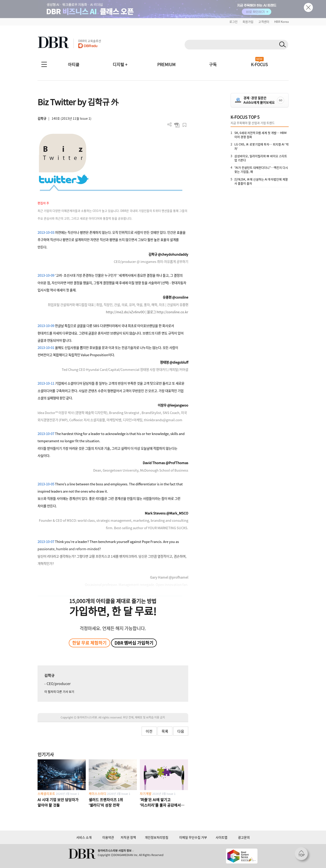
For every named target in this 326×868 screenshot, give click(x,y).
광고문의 (244, 837)
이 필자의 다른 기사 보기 (59, 691)
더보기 (170, 125)
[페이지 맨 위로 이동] (303, 855)
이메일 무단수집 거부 (193, 837)
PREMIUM (166, 64)
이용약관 (108, 837)
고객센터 (264, 22)
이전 (149, 731)
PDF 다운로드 (177, 125)
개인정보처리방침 (157, 837)
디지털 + (120, 64)
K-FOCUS (259, 64)
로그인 (233, 22)
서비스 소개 (84, 837)
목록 (165, 731)
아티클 (74, 64)
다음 (181, 731)
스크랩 (184, 125)
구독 (213, 64)
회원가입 (248, 22)
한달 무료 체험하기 (89, 643)
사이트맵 (221, 837)
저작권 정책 (128, 837)
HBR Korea (281, 22)
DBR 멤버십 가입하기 (134, 643)
